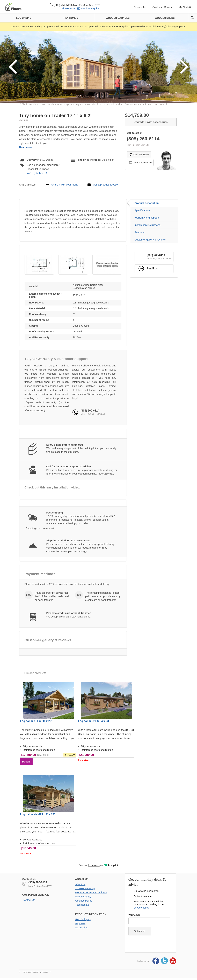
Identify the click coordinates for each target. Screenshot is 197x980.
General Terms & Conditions (91, 892)
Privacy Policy (83, 897)
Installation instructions (148, 225)
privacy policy (141, 908)
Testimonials (82, 905)
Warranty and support (147, 218)
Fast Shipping (83, 919)
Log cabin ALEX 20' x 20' (36, 721)
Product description (147, 203)
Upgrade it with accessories (151, 122)
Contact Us (140, 7)
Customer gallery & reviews (150, 240)
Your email (134, 915)
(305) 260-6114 (38, 882)
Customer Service (162, 7)
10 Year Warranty (85, 888)
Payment (140, 232)
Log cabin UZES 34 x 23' (94, 721)
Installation (82, 927)
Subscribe (140, 931)
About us (80, 884)
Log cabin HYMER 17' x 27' (37, 814)
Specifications (143, 210)
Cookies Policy (84, 901)
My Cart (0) (185, 7)
